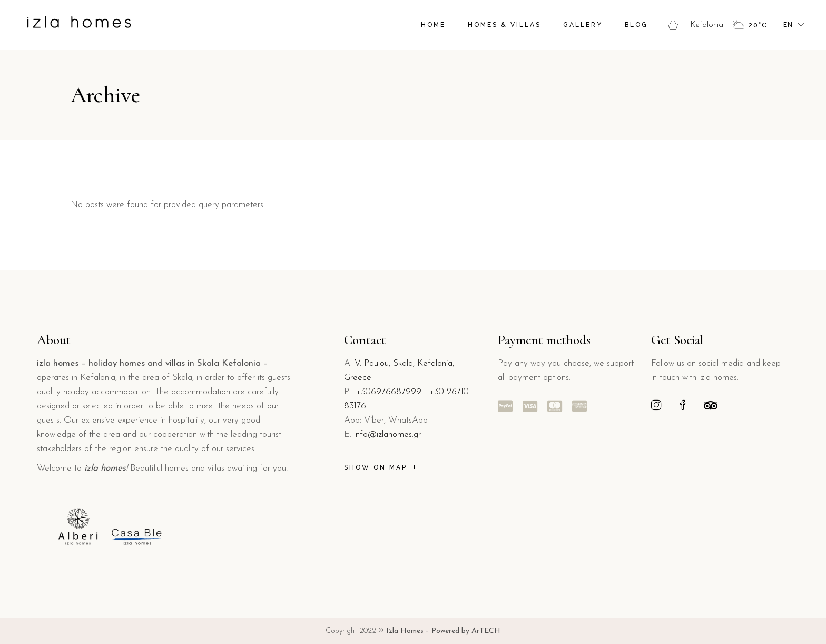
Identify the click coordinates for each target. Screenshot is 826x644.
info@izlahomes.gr (387, 435)
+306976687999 (389, 392)
